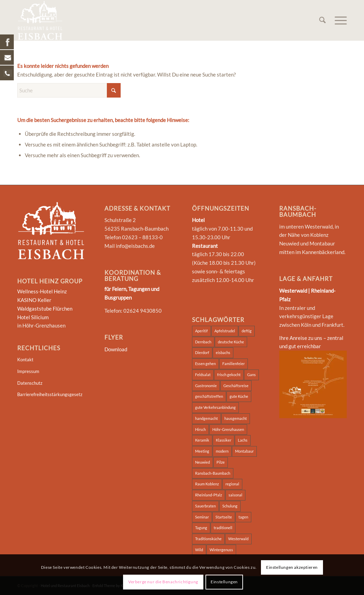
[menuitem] (322, 20)
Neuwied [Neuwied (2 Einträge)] (203, 462)
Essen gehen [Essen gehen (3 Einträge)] (205, 364)
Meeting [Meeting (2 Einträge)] (202, 451)
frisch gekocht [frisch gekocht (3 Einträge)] (229, 375)
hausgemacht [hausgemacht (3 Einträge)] (236, 418)
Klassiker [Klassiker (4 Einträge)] (224, 440)
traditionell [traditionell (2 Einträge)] (223, 528)
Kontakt (25, 360)
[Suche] (322, 20)
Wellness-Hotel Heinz (42, 291)
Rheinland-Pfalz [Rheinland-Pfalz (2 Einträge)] (209, 495)
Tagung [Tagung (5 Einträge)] (201, 528)
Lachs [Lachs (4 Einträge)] (243, 440)
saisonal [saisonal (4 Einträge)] (235, 495)
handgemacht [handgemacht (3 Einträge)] (206, 418)
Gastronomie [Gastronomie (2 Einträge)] (206, 386)
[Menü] (338, 20)
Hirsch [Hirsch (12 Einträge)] (200, 429)
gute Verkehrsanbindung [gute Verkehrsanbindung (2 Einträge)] (215, 407)
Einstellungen (224, 582)
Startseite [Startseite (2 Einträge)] (224, 517)
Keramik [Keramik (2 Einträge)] (202, 440)
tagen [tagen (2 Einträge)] (243, 517)
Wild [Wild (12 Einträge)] (199, 550)
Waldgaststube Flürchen (45, 309)
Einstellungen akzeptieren (292, 567)
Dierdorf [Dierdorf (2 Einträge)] (202, 352)
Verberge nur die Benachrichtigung (163, 582)
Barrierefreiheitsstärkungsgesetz (50, 394)
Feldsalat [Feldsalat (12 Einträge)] (203, 375)
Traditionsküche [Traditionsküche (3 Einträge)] (208, 539)
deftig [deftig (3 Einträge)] (247, 331)
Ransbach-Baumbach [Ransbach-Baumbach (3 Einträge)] (213, 473)
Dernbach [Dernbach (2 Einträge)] (203, 342)
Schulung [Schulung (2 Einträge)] (230, 506)
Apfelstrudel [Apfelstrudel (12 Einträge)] (225, 331)
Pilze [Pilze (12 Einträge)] (221, 462)
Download (116, 349)
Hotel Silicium (33, 317)
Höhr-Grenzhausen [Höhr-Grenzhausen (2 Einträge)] (228, 429)
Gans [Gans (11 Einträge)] (251, 375)
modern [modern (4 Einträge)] (222, 451)
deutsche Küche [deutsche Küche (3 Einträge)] (231, 342)
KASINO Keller (34, 300)
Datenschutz (30, 383)
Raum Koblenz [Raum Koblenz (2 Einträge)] (207, 484)
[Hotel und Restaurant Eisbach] (40, 20)
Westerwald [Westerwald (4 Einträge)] (238, 539)
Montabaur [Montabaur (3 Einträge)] (244, 451)
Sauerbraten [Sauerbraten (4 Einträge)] (205, 506)
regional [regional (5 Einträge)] (232, 484)
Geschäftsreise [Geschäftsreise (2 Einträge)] (236, 386)
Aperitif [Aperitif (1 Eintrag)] (201, 331)
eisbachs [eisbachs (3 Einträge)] (223, 352)
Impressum (28, 371)
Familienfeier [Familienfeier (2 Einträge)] (234, 364)
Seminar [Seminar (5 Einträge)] (202, 517)
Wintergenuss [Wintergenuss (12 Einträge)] (221, 550)
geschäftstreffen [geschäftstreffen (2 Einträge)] (209, 396)
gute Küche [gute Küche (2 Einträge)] (239, 396)
